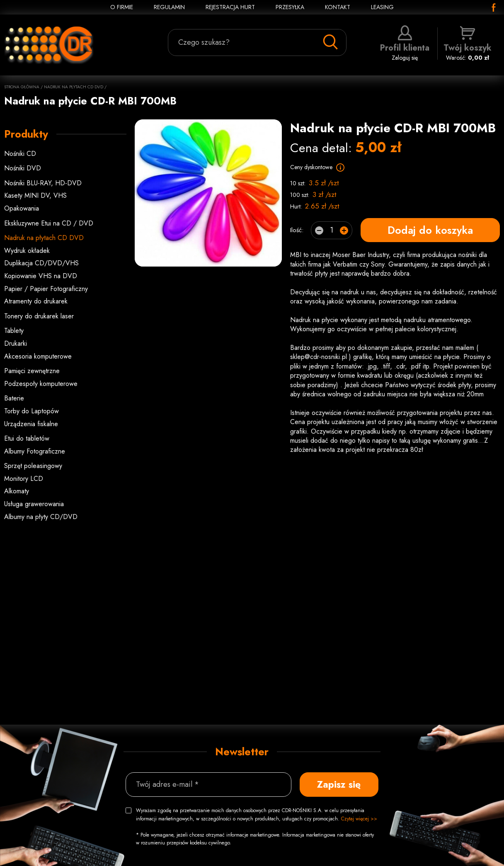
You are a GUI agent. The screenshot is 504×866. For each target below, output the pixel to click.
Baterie (14, 398)
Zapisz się (339, 784)
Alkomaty (17, 491)
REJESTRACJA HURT (230, 7)
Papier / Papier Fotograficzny (46, 289)
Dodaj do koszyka (430, 230)
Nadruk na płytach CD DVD (74, 87)
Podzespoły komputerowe (41, 384)
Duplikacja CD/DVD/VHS (41, 263)
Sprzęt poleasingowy (33, 466)
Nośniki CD (20, 154)
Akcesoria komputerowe (38, 356)
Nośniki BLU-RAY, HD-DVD (43, 183)
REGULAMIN (169, 7)
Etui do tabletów (27, 438)
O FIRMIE (122, 7)
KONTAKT (338, 7)
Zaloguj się (405, 44)
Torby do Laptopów (31, 411)
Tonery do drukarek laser (39, 316)
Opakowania (22, 208)
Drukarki (16, 343)
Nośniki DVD (23, 168)
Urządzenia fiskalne (31, 424)
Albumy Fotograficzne (35, 451)
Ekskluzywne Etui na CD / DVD (49, 223)
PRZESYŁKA (290, 7)
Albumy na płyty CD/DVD (41, 517)
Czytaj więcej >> (359, 819)
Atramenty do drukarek (36, 301)
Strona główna (22, 87)
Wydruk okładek (27, 251)
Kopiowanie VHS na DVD (41, 276)
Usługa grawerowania (34, 504)
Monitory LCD (24, 479)
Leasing (382, 7)
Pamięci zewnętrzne (32, 371)
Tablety (14, 331)
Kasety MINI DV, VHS (35, 195)
